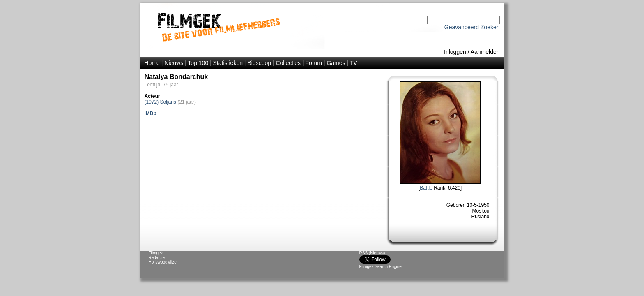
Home (152, 63)
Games (336, 63)
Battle (426, 188)
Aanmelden (485, 52)
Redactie (157, 258)
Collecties (288, 63)
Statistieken (228, 63)
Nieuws (174, 63)
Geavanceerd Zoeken (472, 27)
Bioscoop (259, 63)
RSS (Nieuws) (372, 253)
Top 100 (198, 63)
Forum (314, 63)
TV (354, 63)
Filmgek (156, 253)
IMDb (151, 113)
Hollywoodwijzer (163, 262)
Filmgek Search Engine (381, 267)
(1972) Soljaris (160, 102)
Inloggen (455, 52)
